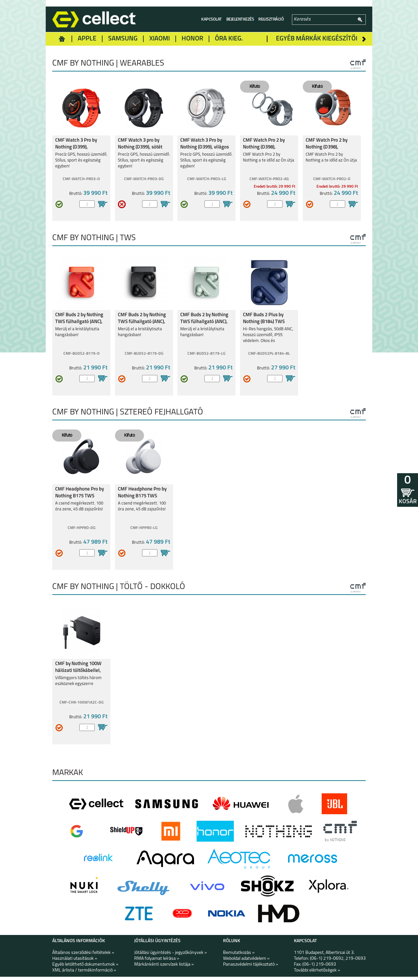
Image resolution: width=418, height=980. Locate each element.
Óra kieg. (229, 39)
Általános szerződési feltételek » (83, 956)
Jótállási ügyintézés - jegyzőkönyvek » (171, 956)
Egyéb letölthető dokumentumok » (85, 968)
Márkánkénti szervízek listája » (164, 968)
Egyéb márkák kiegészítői (317, 39)
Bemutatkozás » (239, 956)
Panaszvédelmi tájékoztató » (251, 968)
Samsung (123, 39)
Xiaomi (160, 39)
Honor (192, 39)
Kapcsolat (211, 19)
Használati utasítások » (75, 962)
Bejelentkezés (240, 19)
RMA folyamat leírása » (157, 962)
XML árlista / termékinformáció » (84, 974)
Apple (87, 39)
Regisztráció (271, 19)
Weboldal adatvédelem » (246, 962)
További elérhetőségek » (317, 974)
